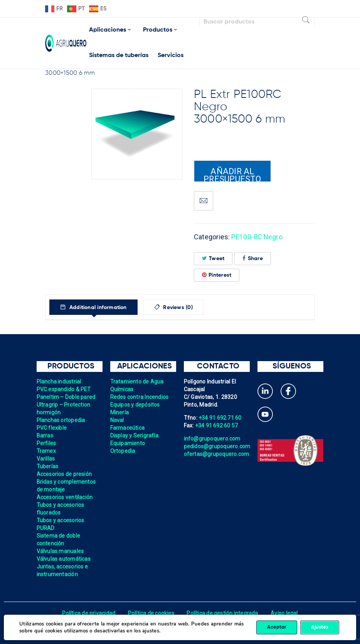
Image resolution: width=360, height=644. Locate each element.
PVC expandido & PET (64, 389)
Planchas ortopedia (61, 420)
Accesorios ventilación (65, 497)
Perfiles (46, 443)
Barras (45, 435)
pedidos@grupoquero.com (217, 446)
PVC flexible (52, 428)
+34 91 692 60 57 (217, 425)
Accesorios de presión (64, 474)
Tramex (46, 451)
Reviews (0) (181, 308)
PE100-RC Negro (258, 237)
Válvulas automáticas (64, 559)
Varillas (46, 459)
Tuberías (48, 466)
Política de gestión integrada (222, 613)
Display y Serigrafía (135, 435)
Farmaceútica (128, 428)
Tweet (213, 258)
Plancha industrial (59, 382)
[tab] (95, 307)
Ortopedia (123, 451)
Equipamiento (128, 443)
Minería (120, 412)
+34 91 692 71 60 (220, 418)
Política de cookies (151, 613)
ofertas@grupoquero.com (217, 454)
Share (253, 258)
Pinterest (217, 275)
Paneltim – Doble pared (66, 397)
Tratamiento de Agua (137, 382)
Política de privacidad (88, 613)
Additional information (98, 308)
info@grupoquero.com (212, 439)
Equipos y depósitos (135, 405)
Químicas (122, 389)
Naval (117, 420)
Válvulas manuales (60, 551)
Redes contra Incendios (140, 397)
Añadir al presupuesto (232, 174)
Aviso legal (285, 613)
